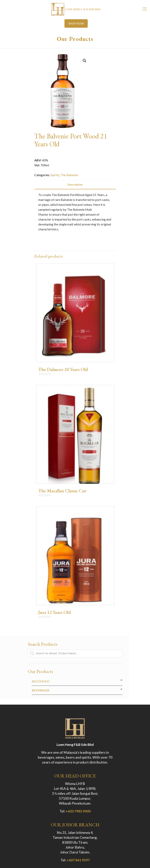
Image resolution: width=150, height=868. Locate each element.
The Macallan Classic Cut (62, 491)
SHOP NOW (76, 23)
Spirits (55, 175)
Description (75, 185)
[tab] (75, 185)
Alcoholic (41, 681)
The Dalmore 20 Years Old (63, 369)
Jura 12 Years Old (55, 612)
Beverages (41, 690)
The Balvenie (69, 175)
